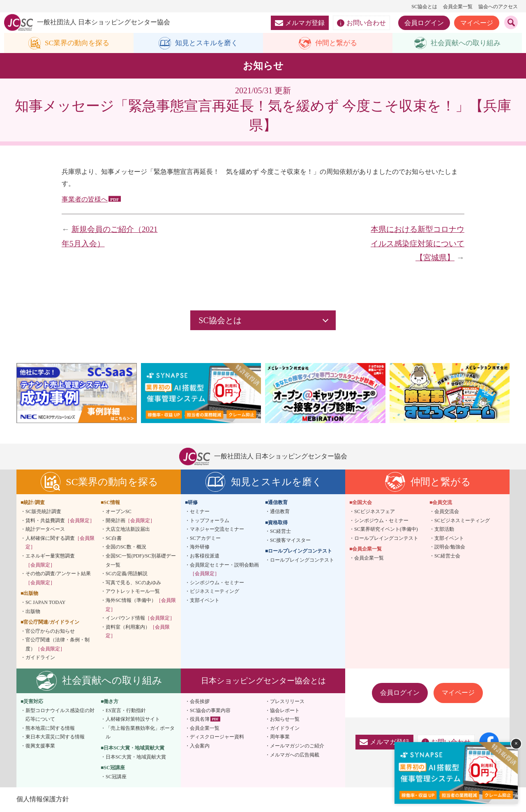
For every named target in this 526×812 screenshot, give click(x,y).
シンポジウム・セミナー (217, 583)
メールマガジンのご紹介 (297, 746)
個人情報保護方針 (43, 799)
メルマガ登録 (300, 23)
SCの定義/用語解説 (127, 574)
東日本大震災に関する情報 (55, 737)
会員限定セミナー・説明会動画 (224, 569)
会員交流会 (447, 512)
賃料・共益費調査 (60, 521)
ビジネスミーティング (215, 592)
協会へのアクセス (498, 7)
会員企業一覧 (458, 7)
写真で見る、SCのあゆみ (133, 583)
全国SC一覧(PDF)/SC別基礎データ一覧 (141, 561)
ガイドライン (40, 658)
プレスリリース (287, 702)
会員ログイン (424, 23)
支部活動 (444, 530)
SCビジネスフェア (375, 512)
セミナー (200, 512)
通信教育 (280, 512)
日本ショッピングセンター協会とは (263, 681)
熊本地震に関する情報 (50, 729)
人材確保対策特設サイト (133, 719)
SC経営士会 (447, 556)
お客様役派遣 (205, 556)
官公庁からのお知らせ (50, 631)
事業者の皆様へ (85, 200)
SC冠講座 (116, 777)
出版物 (33, 611)
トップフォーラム (210, 521)
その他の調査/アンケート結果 (58, 578)
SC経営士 (280, 532)
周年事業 (280, 737)
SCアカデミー (205, 538)
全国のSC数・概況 (126, 547)
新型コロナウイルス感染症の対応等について (60, 715)
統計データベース (45, 530)
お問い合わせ (361, 23)
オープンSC (119, 512)
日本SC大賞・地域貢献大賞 (136, 757)
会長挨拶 (200, 702)
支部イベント (205, 601)
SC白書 (114, 538)
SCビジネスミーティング (462, 521)
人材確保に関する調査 (60, 543)
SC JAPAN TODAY (45, 603)
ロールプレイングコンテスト (302, 560)
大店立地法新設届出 (128, 530)
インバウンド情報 (140, 618)
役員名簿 (200, 719)
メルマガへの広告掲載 (295, 755)
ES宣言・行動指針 (126, 710)
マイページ (477, 23)
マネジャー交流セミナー (217, 530)
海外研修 (200, 547)
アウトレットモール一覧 (133, 592)
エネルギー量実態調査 (50, 561)
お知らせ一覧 (285, 719)
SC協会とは (424, 7)
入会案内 (200, 746)
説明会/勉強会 (450, 547)
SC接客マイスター (290, 540)
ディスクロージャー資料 (217, 737)
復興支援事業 (40, 746)
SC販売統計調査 (43, 512)
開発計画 (130, 521)
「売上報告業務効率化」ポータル (140, 733)
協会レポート (285, 710)
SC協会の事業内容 (210, 710)
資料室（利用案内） (138, 632)
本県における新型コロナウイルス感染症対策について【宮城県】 (418, 244)
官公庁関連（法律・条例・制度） (58, 645)
